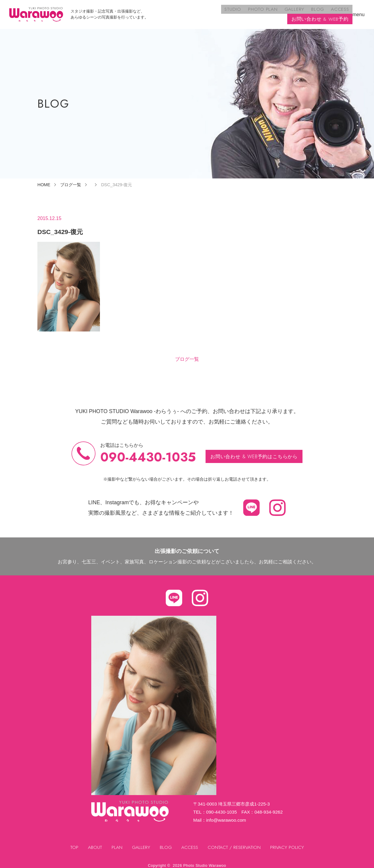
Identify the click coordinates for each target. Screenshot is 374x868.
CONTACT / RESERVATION (235, 843)
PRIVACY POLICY (288, 843)
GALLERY (226, 12)
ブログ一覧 (187, 355)
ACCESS (270, 12)
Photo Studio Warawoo (205, 861)
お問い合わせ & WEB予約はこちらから (254, 452)
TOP (73, 843)
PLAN (116, 843)
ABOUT (94, 843)
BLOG (249, 12)
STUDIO (166, 12)
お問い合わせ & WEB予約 (320, 12)
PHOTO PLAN (195, 12)
